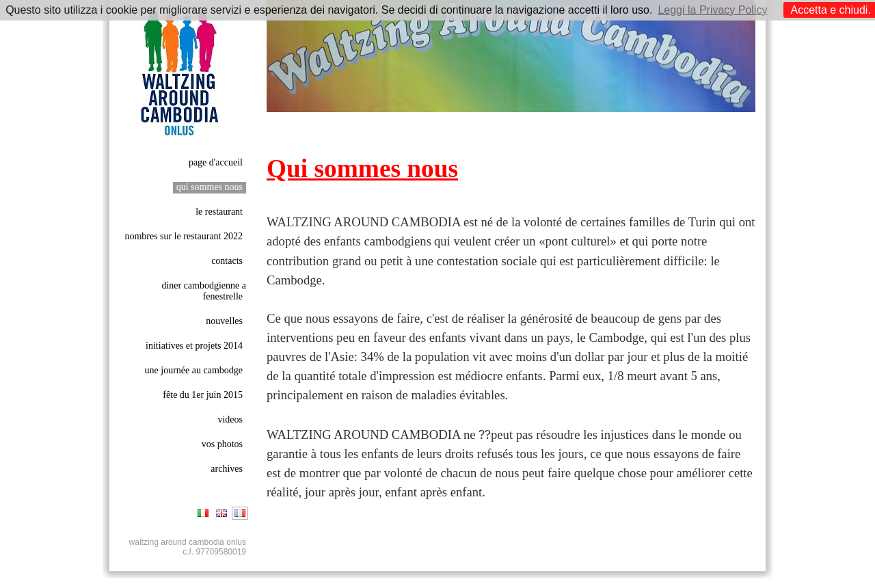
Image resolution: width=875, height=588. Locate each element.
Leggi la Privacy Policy (712, 10)
